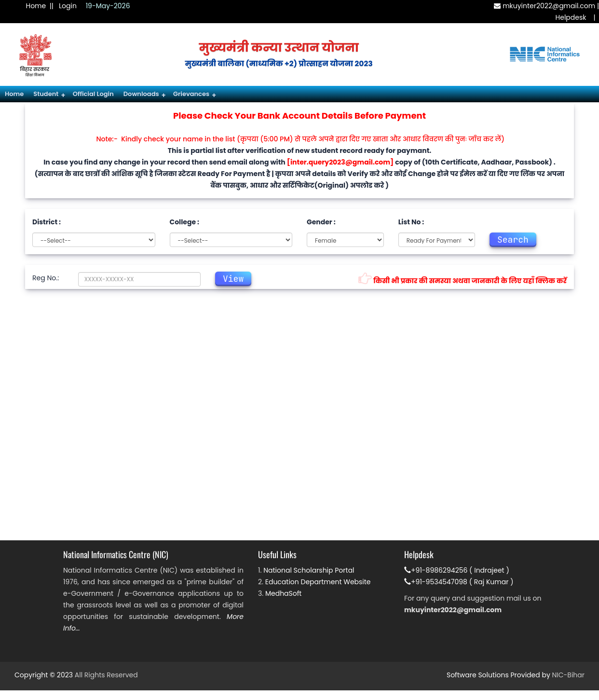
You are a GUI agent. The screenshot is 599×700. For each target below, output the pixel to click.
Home (36, 6)
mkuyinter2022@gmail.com (545, 6)
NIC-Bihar (568, 675)
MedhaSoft (284, 593)
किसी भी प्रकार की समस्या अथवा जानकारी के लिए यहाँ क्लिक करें (463, 279)
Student (49, 95)
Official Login (93, 94)
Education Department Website (318, 582)
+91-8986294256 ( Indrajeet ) (457, 570)
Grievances (195, 95)
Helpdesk (571, 17)
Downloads (145, 95)
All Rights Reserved (106, 675)
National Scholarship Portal (309, 570)
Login (68, 6)
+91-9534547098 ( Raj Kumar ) (459, 582)
